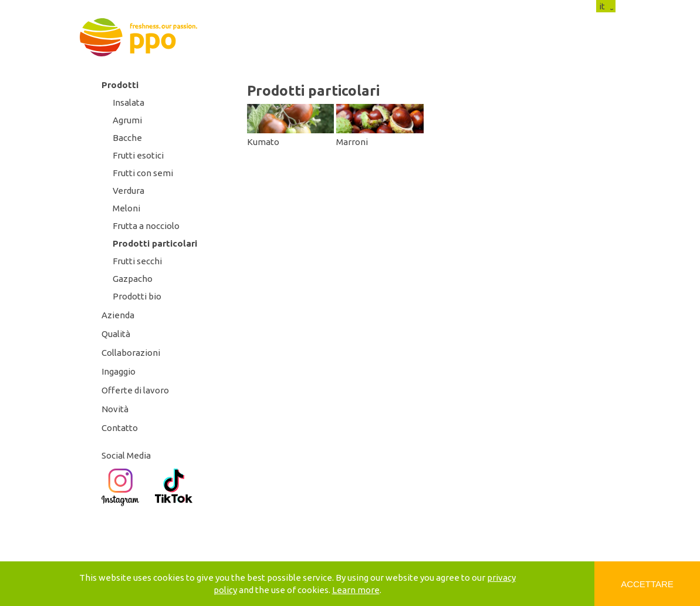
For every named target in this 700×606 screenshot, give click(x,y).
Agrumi (127, 120)
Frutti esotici (138, 155)
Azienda (118, 315)
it (602, 6)
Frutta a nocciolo (146, 226)
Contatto (120, 428)
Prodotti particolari (155, 243)
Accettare (647, 584)
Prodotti (120, 85)
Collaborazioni (131, 353)
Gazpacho (133, 279)
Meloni (126, 208)
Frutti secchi (137, 261)
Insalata (128, 102)
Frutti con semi (143, 173)
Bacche (127, 138)
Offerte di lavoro (135, 390)
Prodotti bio (137, 296)
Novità (115, 409)
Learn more (356, 590)
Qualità (116, 334)
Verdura (128, 191)
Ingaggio (119, 371)
